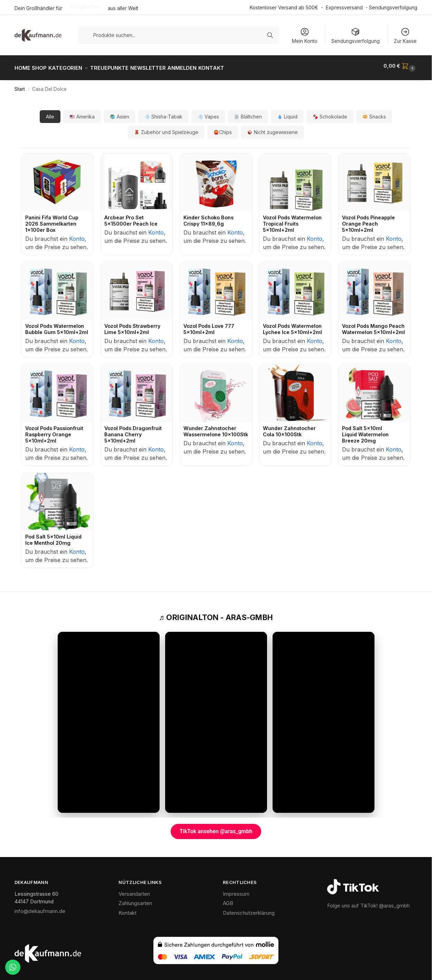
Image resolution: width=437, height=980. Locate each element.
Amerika (82, 113)
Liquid (287, 113)
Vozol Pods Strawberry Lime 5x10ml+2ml (132, 325)
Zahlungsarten (135, 899)
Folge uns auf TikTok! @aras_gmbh (368, 902)
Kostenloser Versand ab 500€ (284, 7)
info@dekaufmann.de (40, 907)
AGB (228, 899)
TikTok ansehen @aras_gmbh (216, 827)
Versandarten (134, 890)
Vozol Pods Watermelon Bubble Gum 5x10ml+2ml (57, 325)
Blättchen (248, 113)
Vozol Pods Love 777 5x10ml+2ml (209, 325)
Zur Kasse (405, 35)
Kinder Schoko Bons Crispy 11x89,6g (208, 217)
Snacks (374, 113)
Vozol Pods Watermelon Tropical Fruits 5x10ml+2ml (292, 220)
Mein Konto (305, 35)
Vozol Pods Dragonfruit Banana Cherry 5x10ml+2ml (133, 431)
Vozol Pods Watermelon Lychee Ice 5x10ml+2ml (292, 325)
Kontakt (127, 909)
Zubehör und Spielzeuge (166, 128)
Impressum (236, 890)
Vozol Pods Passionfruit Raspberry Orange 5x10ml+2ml (54, 431)
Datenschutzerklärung (249, 909)
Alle (50, 113)
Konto (77, 235)
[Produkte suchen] (179, 35)
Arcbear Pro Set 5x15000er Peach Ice (131, 217)
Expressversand (344, 7)
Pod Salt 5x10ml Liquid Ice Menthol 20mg (53, 536)
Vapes (208, 113)
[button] (400, 66)
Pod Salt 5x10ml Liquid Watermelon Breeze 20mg (365, 431)
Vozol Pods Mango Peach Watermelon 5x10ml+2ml (373, 325)
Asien (120, 113)
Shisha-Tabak (164, 113)
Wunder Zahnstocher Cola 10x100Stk (289, 427)
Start (20, 85)
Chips (223, 128)
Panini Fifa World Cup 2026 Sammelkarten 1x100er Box (52, 220)
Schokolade (330, 113)
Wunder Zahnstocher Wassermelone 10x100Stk (216, 427)
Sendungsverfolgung (393, 7)
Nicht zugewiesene (273, 128)
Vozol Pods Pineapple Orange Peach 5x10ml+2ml (368, 220)
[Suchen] (270, 35)
